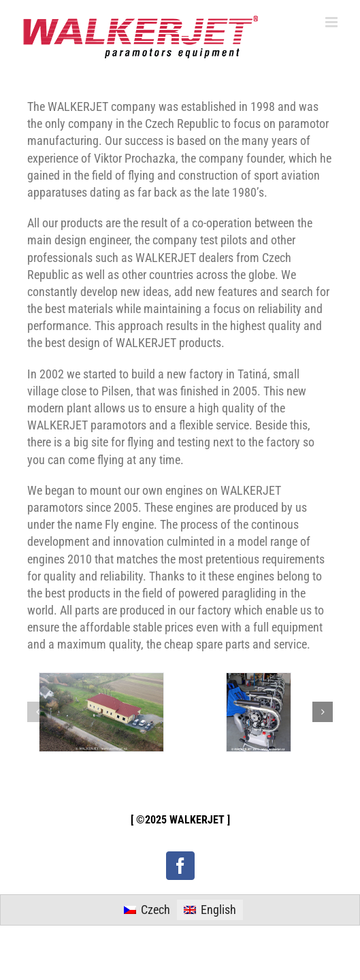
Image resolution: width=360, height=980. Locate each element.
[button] (37, 712)
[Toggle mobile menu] (332, 22)
